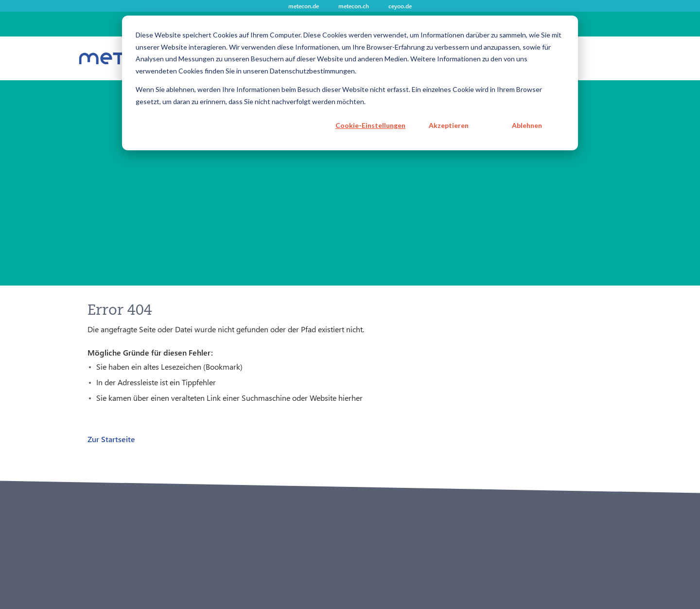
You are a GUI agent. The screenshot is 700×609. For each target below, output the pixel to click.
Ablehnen (527, 125)
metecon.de (304, 6)
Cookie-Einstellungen (370, 125)
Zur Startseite (111, 439)
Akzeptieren (449, 125)
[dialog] (350, 83)
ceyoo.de (400, 6)
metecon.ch (354, 6)
